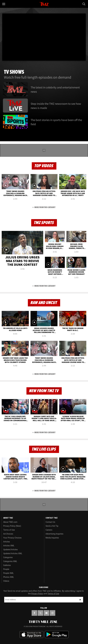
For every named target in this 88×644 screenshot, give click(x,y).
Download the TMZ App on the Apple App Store (31, 635)
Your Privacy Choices (12, 538)
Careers (49, 530)
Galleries (7, 565)
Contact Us (50, 522)
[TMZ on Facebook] (34, 613)
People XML (8, 573)
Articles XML (9, 546)
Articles (7, 542)
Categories (8, 557)
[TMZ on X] (40, 613)
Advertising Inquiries (54, 534)
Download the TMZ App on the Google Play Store (57, 635)
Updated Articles (10, 550)
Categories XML (10, 561)
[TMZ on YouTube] (46, 613)
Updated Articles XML (13, 553)
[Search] (84, 4)
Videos (6, 581)
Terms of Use (9, 530)
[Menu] (4, 4)
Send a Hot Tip (52, 526)
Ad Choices (8, 534)
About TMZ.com (10, 522)
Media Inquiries (52, 538)
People (6, 569)
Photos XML (9, 577)
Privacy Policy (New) (12, 526)
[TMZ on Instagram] (52, 613)
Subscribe (80, 600)
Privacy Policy (37, 594)
